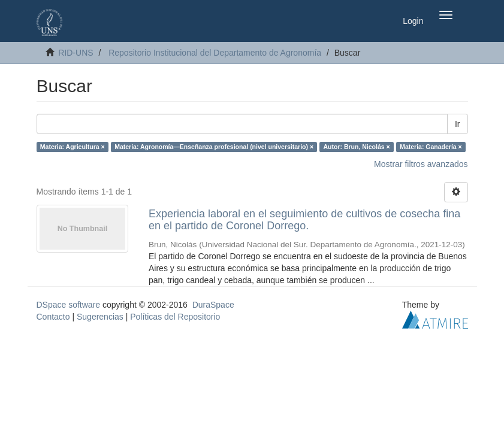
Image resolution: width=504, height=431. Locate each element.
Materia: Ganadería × (431, 147)
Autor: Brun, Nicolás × (357, 147)
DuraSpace (213, 305)
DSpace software (69, 305)
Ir (458, 124)
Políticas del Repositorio (175, 317)
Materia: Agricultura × (73, 147)
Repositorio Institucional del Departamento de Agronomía (215, 53)
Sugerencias (100, 317)
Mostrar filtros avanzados (421, 164)
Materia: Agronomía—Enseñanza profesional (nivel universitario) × (214, 147)
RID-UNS (76, 53)
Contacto (53, 317)
